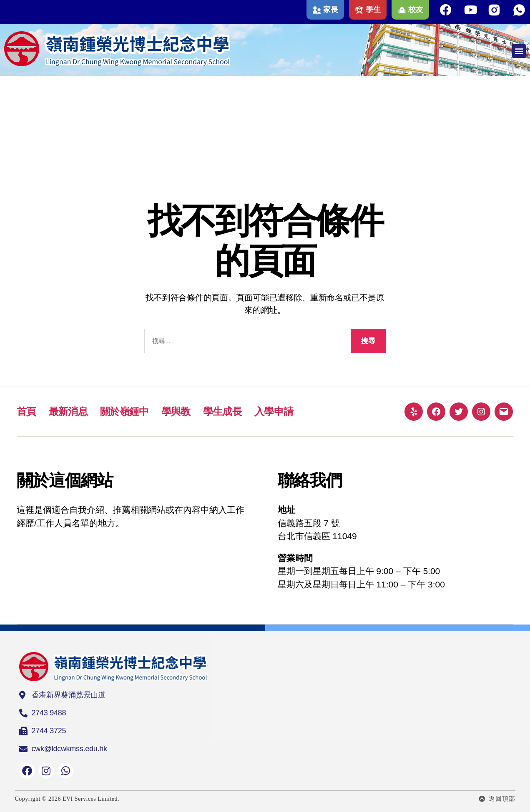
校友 (416, 10)
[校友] (402, 10)
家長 (330, 10)
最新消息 (68, 411)
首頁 (26, 411)
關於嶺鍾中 (124, 411)
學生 (373, 10)
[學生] (359, 10)
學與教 (176, 411)
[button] (519, 51)
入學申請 (274, 411)
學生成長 (222, 411)
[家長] (317, 10)
